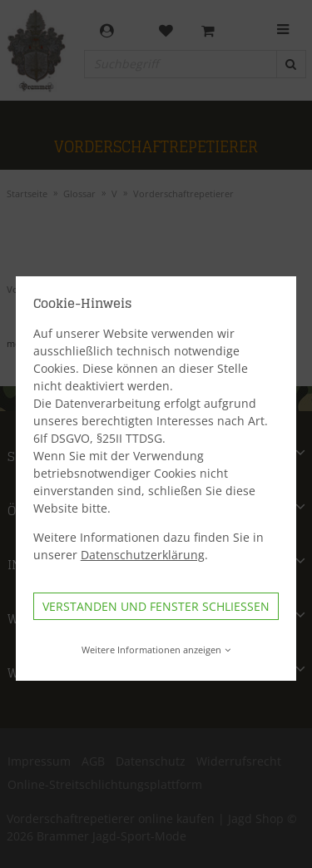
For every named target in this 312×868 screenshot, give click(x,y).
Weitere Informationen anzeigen (156, 650)
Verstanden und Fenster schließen (156, 606)
